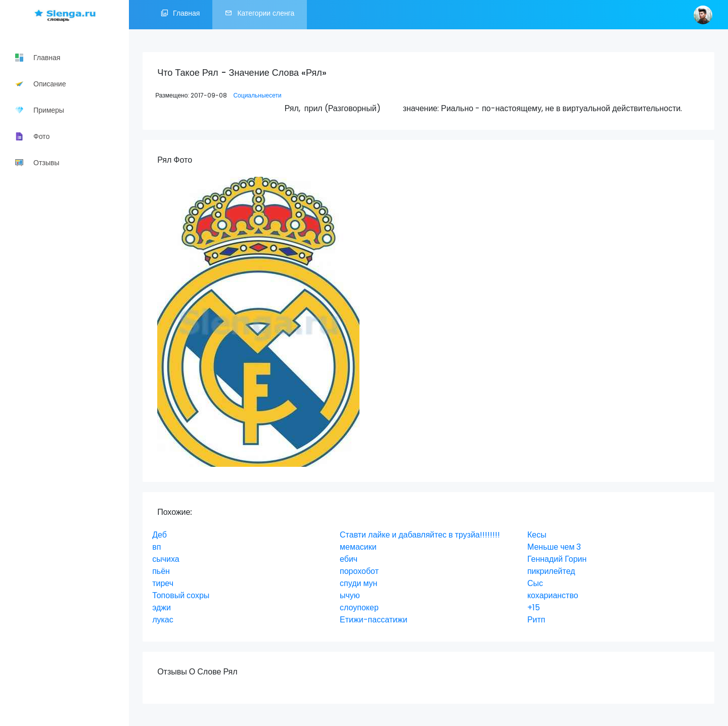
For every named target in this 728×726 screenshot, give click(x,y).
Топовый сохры (181, 595)
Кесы (537, 535)
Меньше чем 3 (554, 547)
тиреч (163, 583)
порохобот (359, 571)
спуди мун (358, 583)
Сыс (535, 583)
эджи (162, 608)
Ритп (536, 620)
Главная (180, 15)
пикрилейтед (551, 571)
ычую (350, 595)
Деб (160, 535)
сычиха (166, 559)
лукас (163, 620)
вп (156, 547)
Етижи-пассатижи (374, 620)
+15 (534, 608)
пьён (161, 571)
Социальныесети (257, 95)
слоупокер (359, 608)
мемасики (358, 547)
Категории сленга (260, 15)
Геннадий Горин (557, 559)
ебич (349, 559)
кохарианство (553, 595)
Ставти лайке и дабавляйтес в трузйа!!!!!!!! (420, 535)
